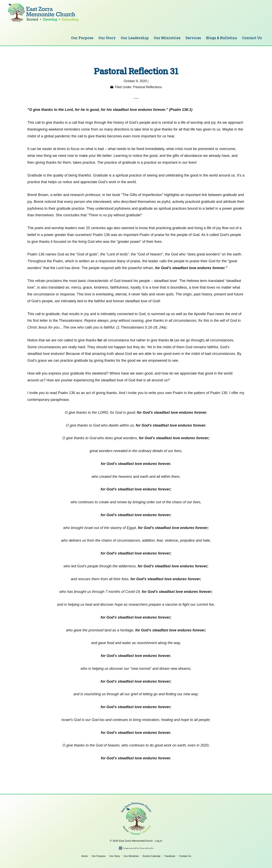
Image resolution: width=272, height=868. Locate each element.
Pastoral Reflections (147, 87)
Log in (158, 841)
